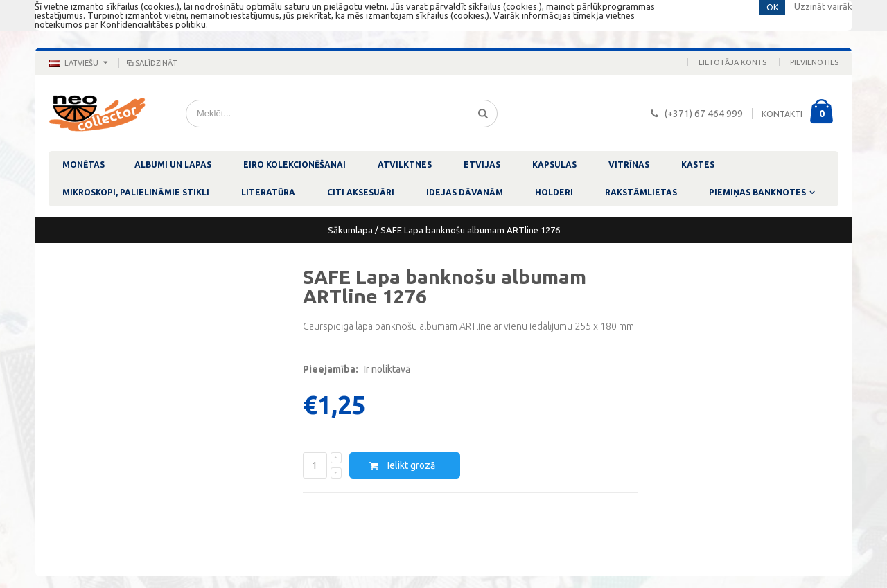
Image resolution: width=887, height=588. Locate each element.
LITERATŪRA (268, 192)
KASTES (698, 164)
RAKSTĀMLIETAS (641, 192)
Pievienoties (814, 62)
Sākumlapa (350, 230)
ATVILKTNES (405, 164)
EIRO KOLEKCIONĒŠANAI (295, 164)
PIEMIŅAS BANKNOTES (757, 192)
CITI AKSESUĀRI (361, 192)
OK (772, 7)
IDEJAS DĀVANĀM (465, 192)
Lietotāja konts (732, 62)
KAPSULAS (554, 164)
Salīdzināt (151, 63)
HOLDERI (554, 192)
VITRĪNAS (629, 164)
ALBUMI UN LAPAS (173, 164)
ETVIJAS (482, 164)
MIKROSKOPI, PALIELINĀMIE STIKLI (136, 192)
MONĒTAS (84, 164)
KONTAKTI (782, 114)
